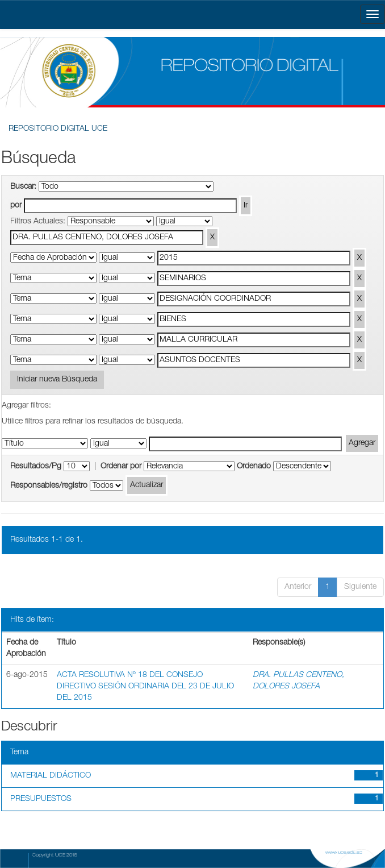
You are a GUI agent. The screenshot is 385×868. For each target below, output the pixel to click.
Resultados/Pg (36, 467)
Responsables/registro (49, 486)
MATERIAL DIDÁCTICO (51, 776)
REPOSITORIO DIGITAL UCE (58, 129)
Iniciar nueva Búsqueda (57, 380)
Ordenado (254, 467)
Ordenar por (121, 467)
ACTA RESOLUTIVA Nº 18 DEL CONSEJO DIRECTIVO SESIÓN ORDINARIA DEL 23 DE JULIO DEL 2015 (145, 687)
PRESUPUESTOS (41, 799)
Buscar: (23, 187)
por (16, 206)
